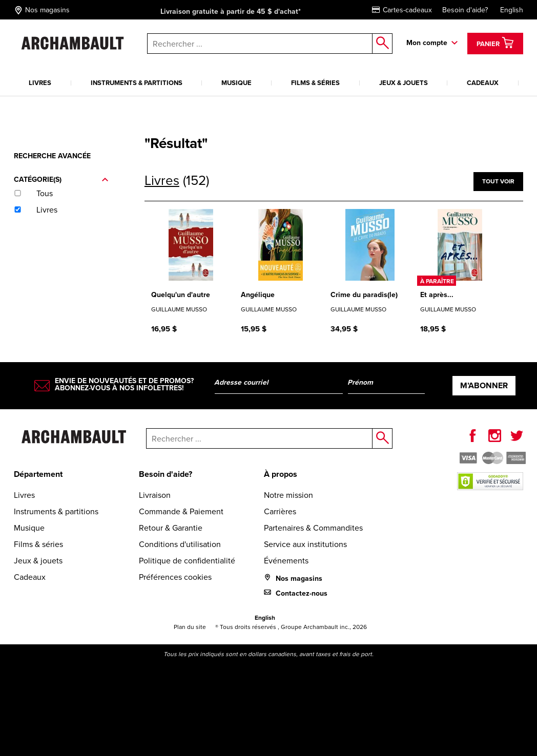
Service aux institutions (305, 544)
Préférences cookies (175, 577)
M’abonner (484, 385)
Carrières (280, 511)
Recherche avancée (52, 156)
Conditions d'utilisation (180, 544)
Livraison (155, 495)
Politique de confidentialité (187, 560)
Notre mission (288, 495)
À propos (281, 474)
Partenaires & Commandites (313, 528)
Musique (236, 83)
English (512, 10)
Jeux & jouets (404, 83)
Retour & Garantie (171, 528)
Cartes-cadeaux (402, 10)
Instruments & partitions (137, 83)
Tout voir (498, 181)
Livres (40, 83)
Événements (286, 560)
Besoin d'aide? (465, 10)
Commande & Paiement (181, 511)
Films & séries (315, 83)
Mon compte (427, 43)
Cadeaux (483, 83)
